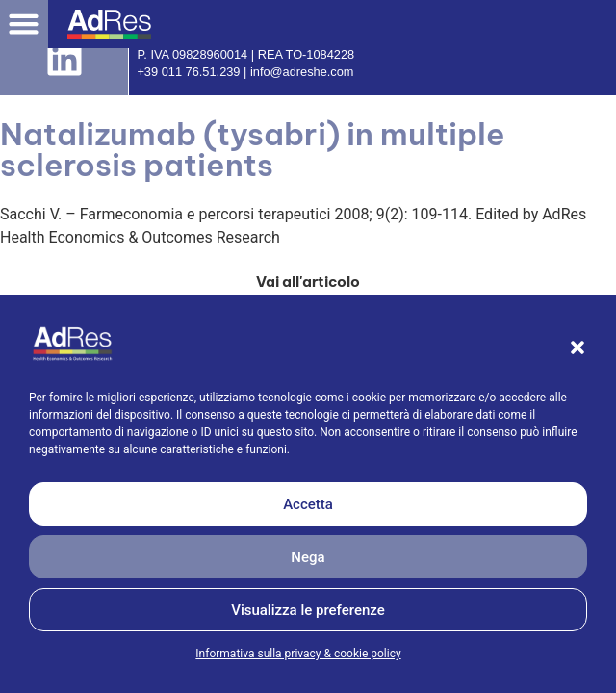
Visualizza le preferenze (308, 610)
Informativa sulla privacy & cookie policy (298, 654)
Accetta (308, 504)
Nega (308, 557)
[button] (577, 347)
